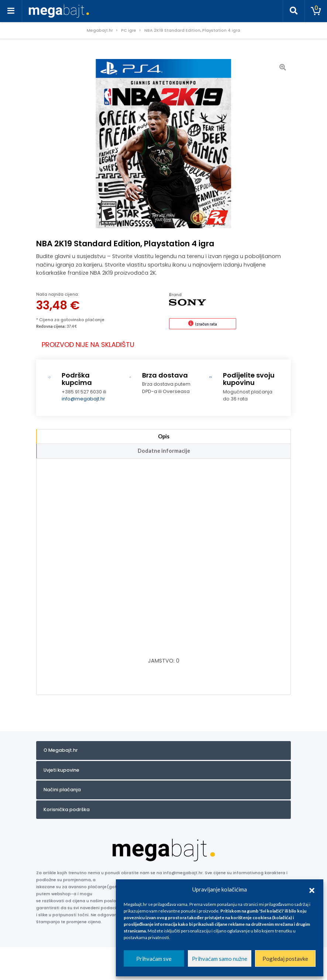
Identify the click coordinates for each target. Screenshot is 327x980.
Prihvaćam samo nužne (220, 959)
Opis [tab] (164, 436)
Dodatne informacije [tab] (164, 451)
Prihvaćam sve (154, 959)
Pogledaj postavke (285, 959)
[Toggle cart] (316, 11)
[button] (312, 889)
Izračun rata (206, 324)
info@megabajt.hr (83, 399)
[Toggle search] (294, 11)
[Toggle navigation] (11, 11)
